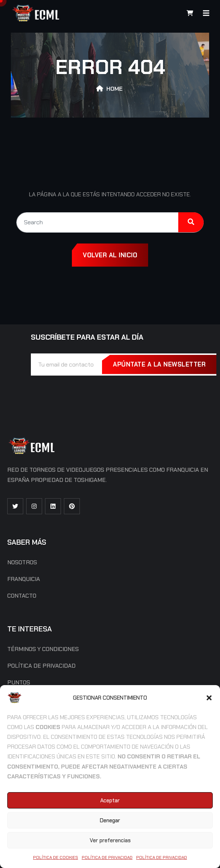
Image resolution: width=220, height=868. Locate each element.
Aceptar (110, 801)
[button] (209, 698)
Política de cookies (56, 857)
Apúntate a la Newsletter (159, 364)
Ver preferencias (110, 840)
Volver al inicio (110, 255)
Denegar (110, 820)
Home (115, 89)
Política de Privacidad (107, 857)
